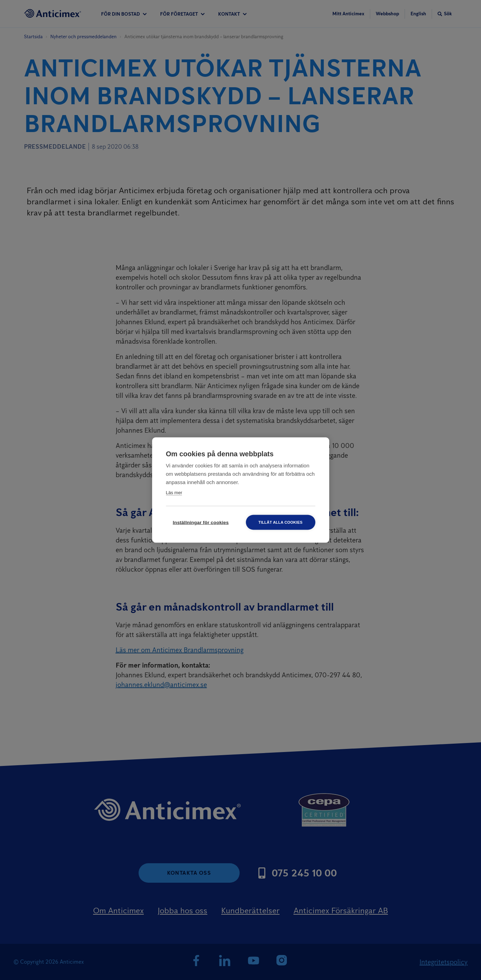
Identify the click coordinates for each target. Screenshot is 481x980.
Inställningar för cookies (201, 522)
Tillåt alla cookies (280, 522)
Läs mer (174, 493)
